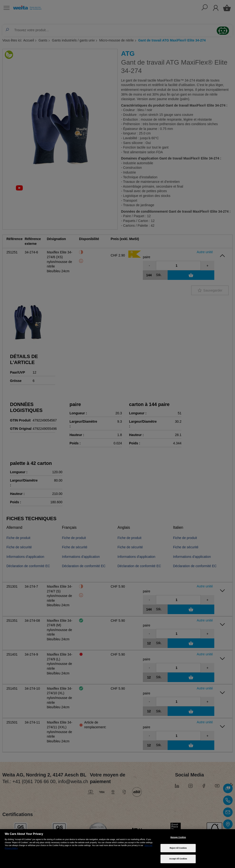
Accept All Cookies (178, 859)
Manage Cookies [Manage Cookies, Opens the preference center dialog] (178, 837)
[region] (117, 849)
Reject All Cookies (178, 848)
